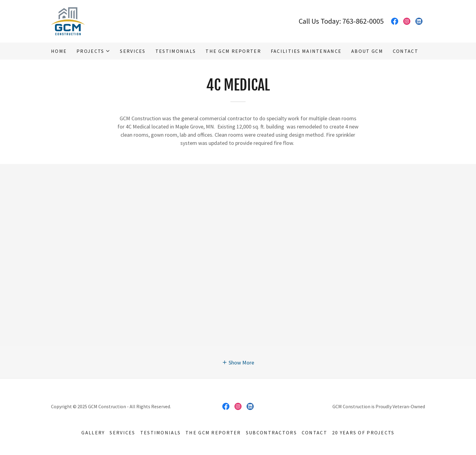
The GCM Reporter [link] (233, 51)
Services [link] (133, 51)
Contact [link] (406, 51)
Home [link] (59, 51)
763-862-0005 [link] (363, 21)
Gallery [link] (93, 433)
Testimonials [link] (176, 51)
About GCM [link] (367, 51)
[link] (68, 21)
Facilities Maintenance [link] (306, 51)
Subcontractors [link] (271, 433)
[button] (93, 51)
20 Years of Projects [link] (363, 433)
